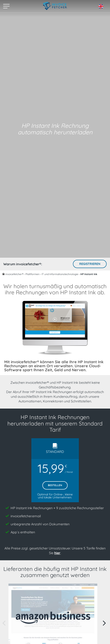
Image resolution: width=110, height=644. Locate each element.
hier (57, 553)
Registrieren (90, 264)
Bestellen (55, 485)
